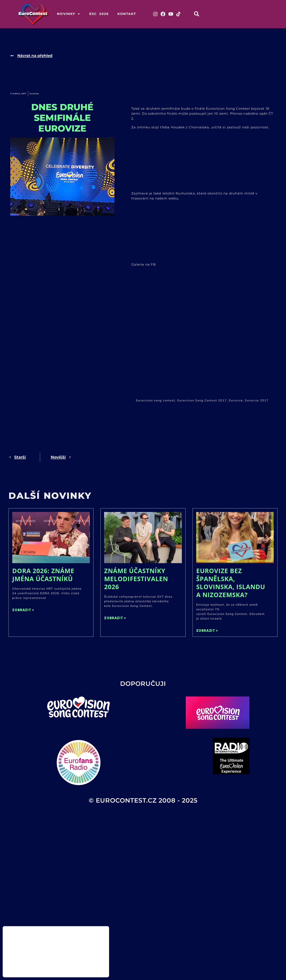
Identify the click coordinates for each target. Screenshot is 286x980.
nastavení (44, 971)
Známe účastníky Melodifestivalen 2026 (136, 579)
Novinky (69, 14)
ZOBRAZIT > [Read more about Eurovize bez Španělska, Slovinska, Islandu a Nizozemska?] (207, 631)
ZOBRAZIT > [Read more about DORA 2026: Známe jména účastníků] (23, 610)
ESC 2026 (99, 14)
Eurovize (34, 94)
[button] (200, 14)
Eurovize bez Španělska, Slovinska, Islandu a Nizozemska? (231, 583)
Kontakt (127, 14)
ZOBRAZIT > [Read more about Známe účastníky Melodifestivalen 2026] (115, 618)
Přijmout (91, 962)
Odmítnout (91, 970)
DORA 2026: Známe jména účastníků (43, 575)
